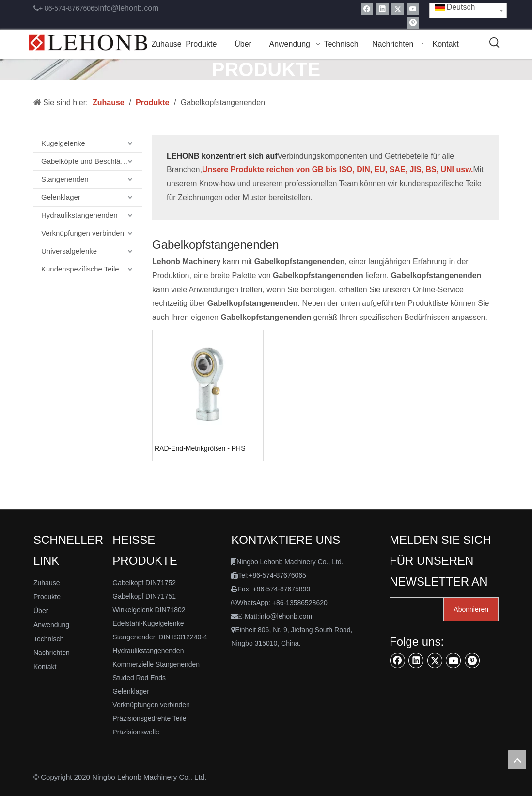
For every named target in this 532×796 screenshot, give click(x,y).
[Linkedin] (383, 9)
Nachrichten (52, 653)
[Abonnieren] (471, 609)
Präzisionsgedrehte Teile (149, 718)
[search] (424, 609)
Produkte (47, 597)
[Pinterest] (413, 23)
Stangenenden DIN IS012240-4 (160, 637)
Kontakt (45, 667)
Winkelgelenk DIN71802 (149, 610)
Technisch (48, 639)
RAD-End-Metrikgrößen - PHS (200, 448)
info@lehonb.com (129, 8)
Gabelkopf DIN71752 (144, 583)
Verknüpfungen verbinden (83, 233)
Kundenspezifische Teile (80, 269)
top (517, 760)
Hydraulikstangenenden (79, 215)
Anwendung (51, 625)
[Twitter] (398, 9)
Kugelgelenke (63, 143)
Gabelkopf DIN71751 (144, 596)
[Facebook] (367, 9)
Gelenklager (61, 197)
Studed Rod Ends (139, 678)
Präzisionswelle (136, 732)
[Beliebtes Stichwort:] (495, 43)
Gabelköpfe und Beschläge (85, 161)
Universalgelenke (69, 251)
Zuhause (47, 583)
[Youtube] (413, 9)
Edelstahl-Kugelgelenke (148, 623)
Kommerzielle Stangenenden (156, 664)
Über (41, 611)
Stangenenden (65, 179)
